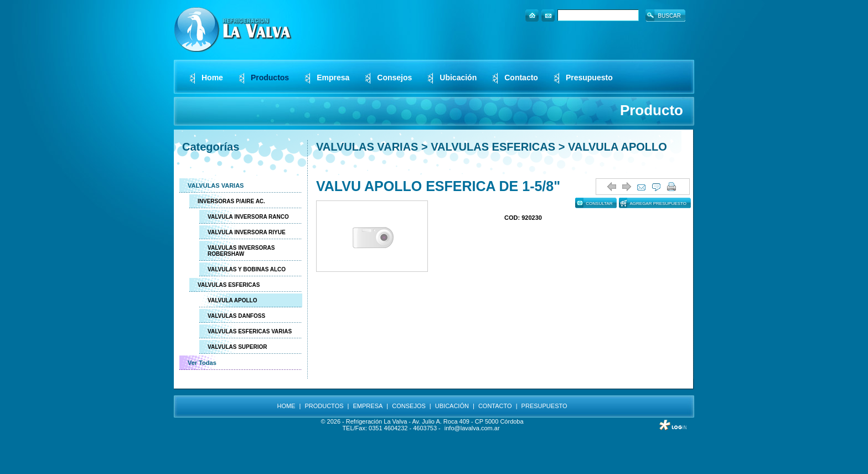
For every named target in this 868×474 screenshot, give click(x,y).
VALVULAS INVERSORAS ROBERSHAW (241, 251)
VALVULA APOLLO (232, 300)
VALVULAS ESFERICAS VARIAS (250, 331)
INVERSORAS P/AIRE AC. (231, 201)
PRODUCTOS (324, 406)
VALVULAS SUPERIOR (237, 347)
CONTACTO (495, 406)
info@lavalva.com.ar (472, 428)
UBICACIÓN (452, 406)
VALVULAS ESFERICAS (229, 285)
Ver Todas (202, 363)
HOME (286, 406)
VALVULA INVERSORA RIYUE (247, 232)
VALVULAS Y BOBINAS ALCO (247, 269)
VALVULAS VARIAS (216, 186)
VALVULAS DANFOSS (236, 316)
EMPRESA (368, 406)
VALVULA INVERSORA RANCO (248, 217)
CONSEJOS (409, 406)
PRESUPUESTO (544, 406)
